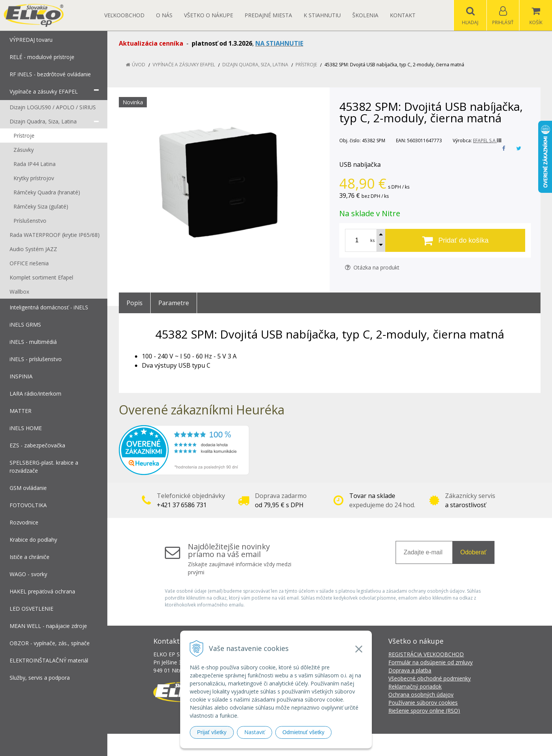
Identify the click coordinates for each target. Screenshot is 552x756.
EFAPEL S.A (487, 141)
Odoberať (473, 552)
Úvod (139, 65)
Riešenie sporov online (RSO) (424, 711)
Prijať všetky (212, 732)
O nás (164, 15)
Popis (135, 303)
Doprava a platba (410, 670)
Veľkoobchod (124, 15)
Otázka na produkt (372, 267)
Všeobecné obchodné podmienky (430, 678)
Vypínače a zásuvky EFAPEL (184, 65)
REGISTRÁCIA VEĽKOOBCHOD (426, 654)
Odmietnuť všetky (304, 732)
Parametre (174, 303)
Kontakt (403, 15)
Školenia (365, 15)
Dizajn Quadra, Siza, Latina (255, 65)
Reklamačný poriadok (415, 686)
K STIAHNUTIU (322, 15)
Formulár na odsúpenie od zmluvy (430, 662)
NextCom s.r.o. (414, 745)
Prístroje (306, 65)
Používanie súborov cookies (423, 703)
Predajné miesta (268, 15)
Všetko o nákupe (209, 15)
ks (372, 240)
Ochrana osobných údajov (421, 694)
